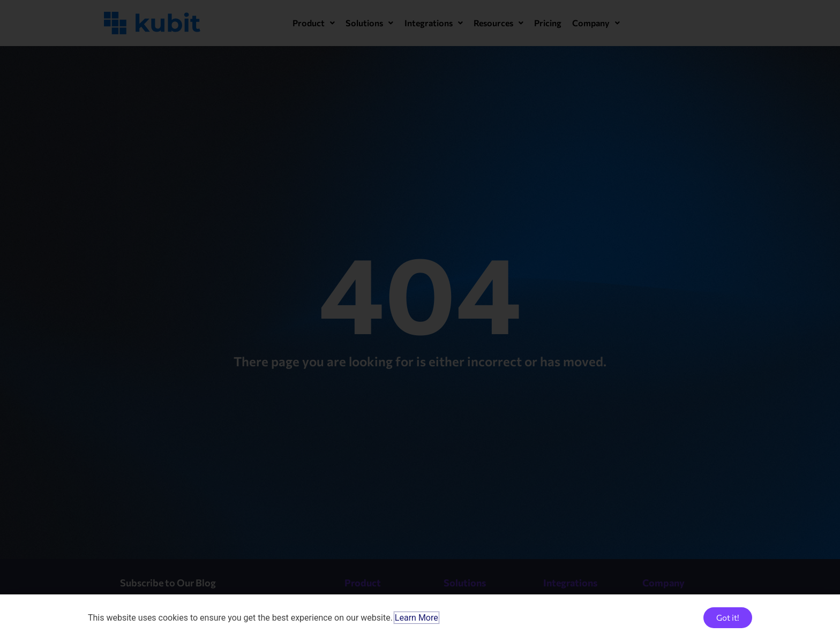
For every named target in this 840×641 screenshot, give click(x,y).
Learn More (417, 618)
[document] (420, 320)
